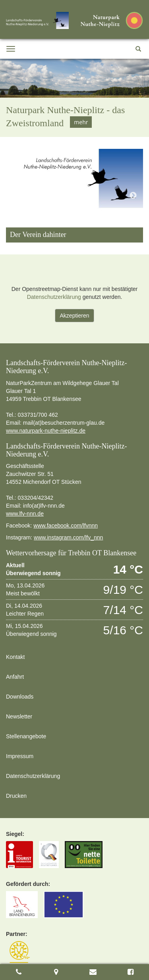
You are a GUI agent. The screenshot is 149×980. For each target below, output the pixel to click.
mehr (81, 122)
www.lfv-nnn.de (25, 514)
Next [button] (133, 196)
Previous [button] (16, 196)
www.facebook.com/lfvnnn (66, 526)
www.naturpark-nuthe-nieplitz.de (46, 431)
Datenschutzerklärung (54, 297)
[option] (74, 98)
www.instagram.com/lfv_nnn (68, 537)
